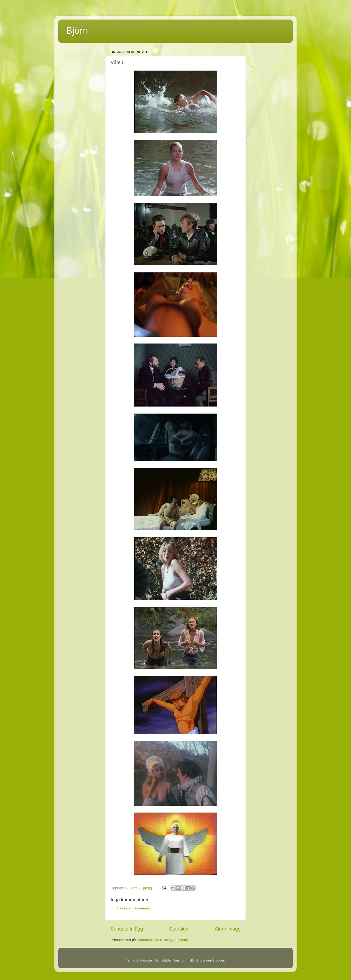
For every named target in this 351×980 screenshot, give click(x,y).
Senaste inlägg (127, 929)
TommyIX (187, 960)
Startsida (179, 929)
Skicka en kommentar (134, 908)
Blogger (218, 960)
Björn (77, 31)
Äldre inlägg (228, 929)
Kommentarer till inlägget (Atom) (163, 940)
